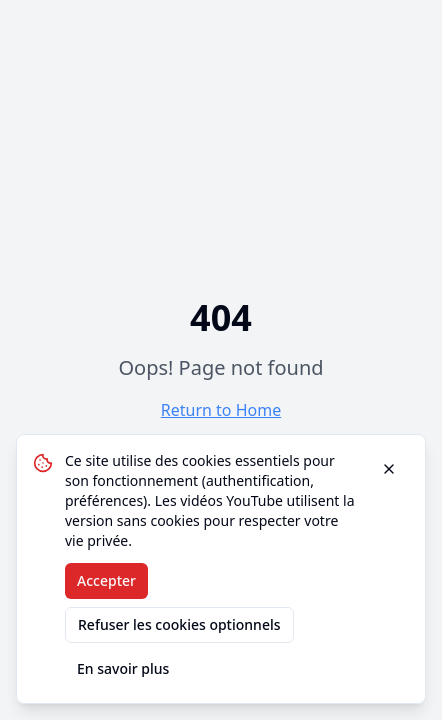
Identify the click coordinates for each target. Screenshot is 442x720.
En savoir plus (123, 668)
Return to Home (221, 410)
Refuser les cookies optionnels (179, 624)
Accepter (106, 580)
